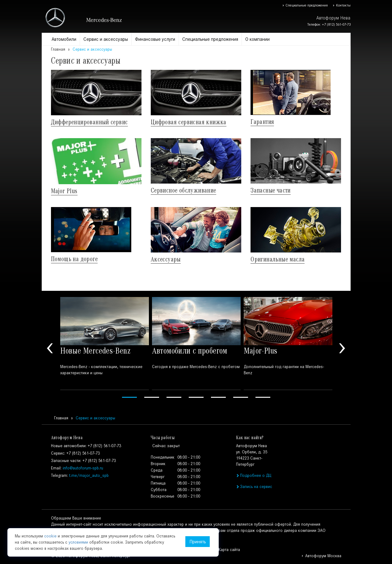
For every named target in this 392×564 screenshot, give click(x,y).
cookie (50, 536)
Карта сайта (229, 550)
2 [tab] (152, 397)
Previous (50, 348)
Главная (58, 49)
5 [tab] (218, 397)
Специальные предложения (305, 5)
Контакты (341, 5)
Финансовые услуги (155, 39)
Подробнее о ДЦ (254, 475)
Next (342, 348)
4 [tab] (196, 397)
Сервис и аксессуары (106, 39)
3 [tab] (174, 397)
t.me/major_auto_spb (89, 475)
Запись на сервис (254, 487)
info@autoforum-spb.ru (83, 468)
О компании (257, 39)
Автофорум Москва (321, 556)
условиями (78, 542)
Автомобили (64, 39)
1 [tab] (129, 397)
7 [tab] (263, 397)
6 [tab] (241, 397)
